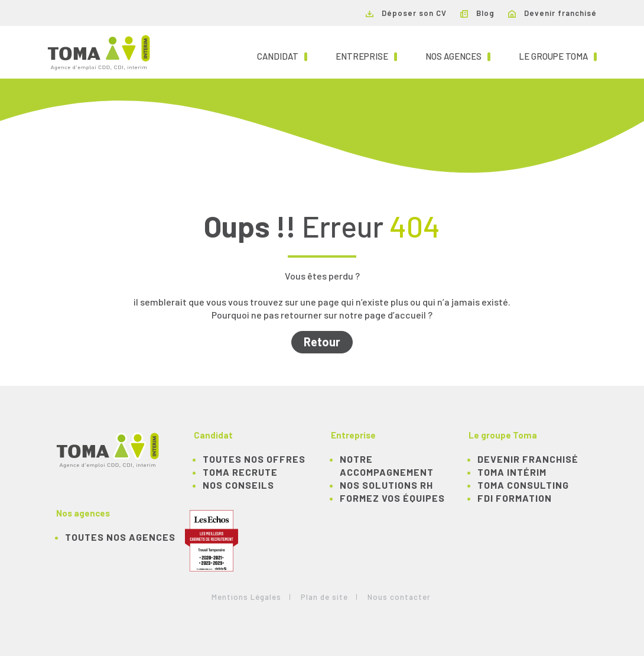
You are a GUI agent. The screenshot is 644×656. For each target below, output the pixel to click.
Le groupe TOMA (558, 56)
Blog (477, 13)
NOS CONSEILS (238, 485)
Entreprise (366, 56)
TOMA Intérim (512, 472)
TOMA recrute (240, 472)
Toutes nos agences (120, 537)
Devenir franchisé (552, 13)
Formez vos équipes (392, 498)
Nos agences (458, 56)
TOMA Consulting (523, 485)
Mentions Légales (246, 597)
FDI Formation (515, 498)
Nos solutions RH (386, 485)
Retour (322, 342)
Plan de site (324, 597)
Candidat (282, 56)
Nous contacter (399, 597)
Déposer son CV (406, 13)
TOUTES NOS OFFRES (254, 459)
